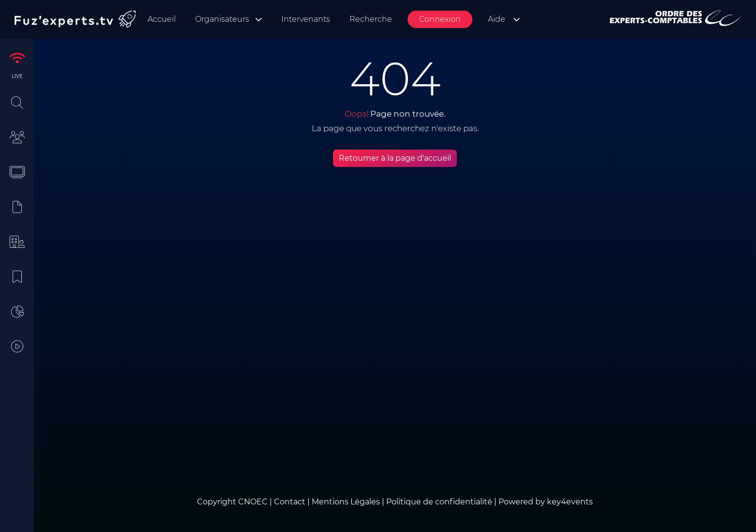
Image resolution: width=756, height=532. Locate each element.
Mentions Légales (346, 502)
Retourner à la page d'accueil (395, 158)
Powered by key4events (546, 502)
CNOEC (253, 502)
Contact (291, 502)
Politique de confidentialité (439, 502)
